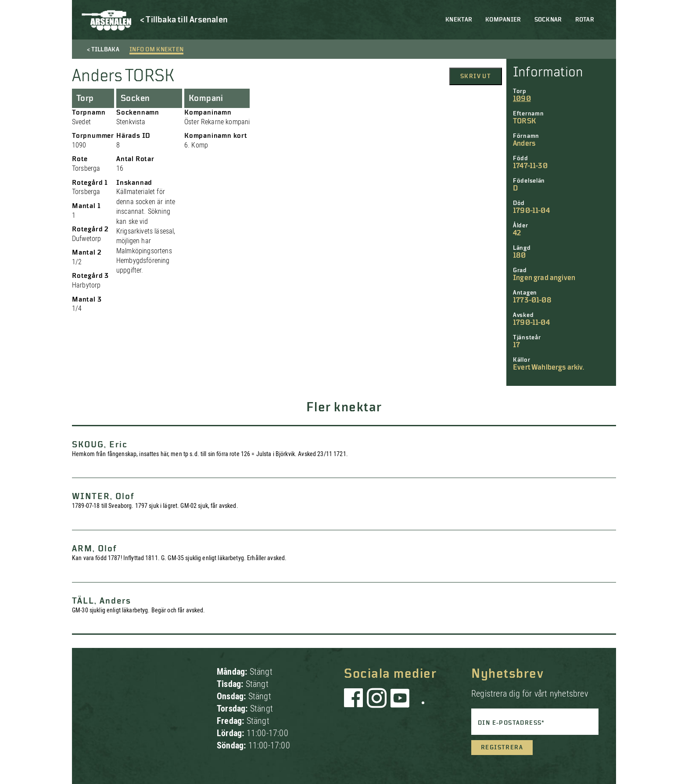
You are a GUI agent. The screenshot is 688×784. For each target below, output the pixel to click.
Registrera (502, 748)
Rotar (585, 20)
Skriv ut (476, 76)
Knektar (459, 20)
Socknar (548, 20)
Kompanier (503, 20)
